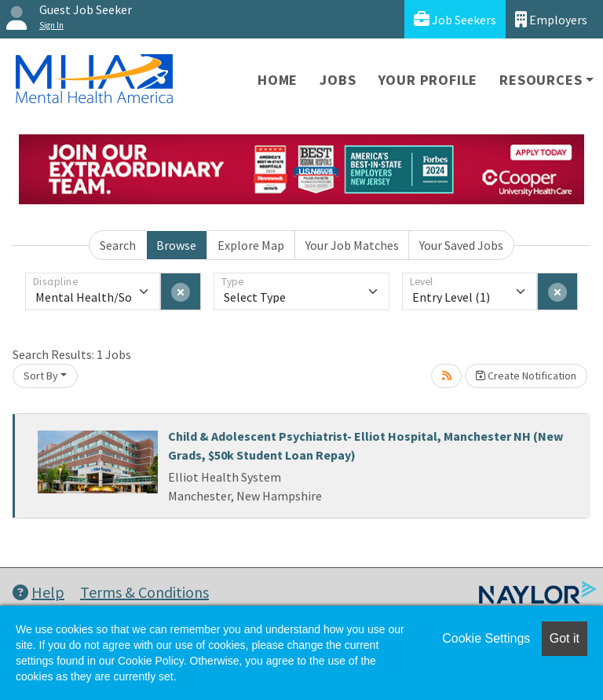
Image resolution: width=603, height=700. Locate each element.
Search (118, 245)
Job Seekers (455, 19)
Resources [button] (541, 80)
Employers (551, 19)
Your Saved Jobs (461, 245)
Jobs (338, 80)
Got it (565, 638)
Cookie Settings (486, 638)
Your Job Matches (352, 245)
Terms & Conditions (144, 592)
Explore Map (251, 245)
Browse (176, 245)
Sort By (41, 376)
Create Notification (526, 376)
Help (38, 592)
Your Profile (428, 80)
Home (278, 80)
